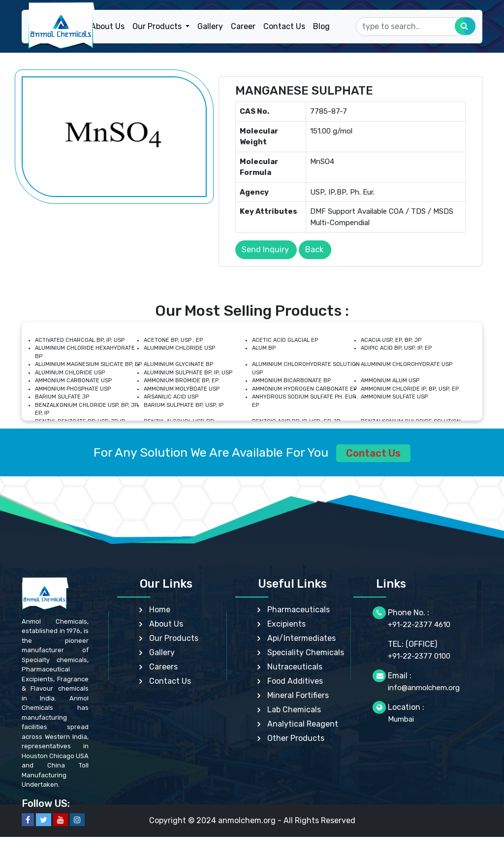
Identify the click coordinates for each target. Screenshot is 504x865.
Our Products (174, 638)
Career (243, 26)
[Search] (416, 27)
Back (314, 250)
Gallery (210, 26)
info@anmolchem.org (424, 688)
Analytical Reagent (303, 724)
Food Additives (295, 681)
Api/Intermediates (301, 638)
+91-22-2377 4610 (419, 625)
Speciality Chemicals (306, 652)
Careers (163, 667)
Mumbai (401, 719)
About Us (108, 26)
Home (160, 610)
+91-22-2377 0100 (419, 656)
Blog (321, 26)
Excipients (286, 624)
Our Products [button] (158, 26)
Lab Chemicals (294, 710)
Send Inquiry (265, 250)
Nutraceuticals (295, 667)
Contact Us (284, 26)
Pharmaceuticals (299, 610)
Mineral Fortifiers (298, 695)
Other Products (296, 738)
